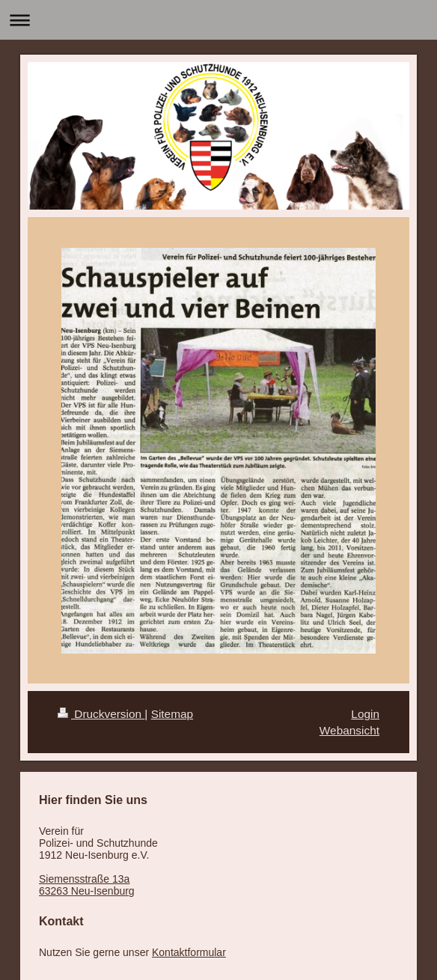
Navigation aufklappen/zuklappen (218, 20)
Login (365, 714)
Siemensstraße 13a (84, 879)
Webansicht (349, 730)
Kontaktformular (189, 952)
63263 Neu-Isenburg (87, 891)
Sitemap (172, 714)
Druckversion (101, 714)
